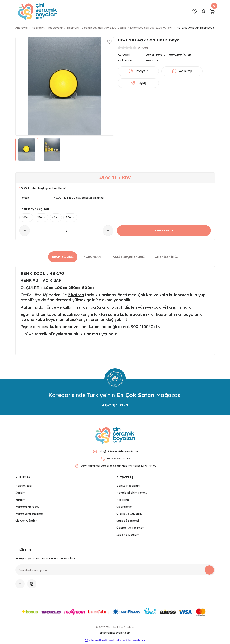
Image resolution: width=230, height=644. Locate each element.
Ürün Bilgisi (63, 257)
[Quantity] (66, 231)
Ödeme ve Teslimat (130, 528)
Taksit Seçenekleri (128, 257)
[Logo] (38, 12)
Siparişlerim (124, 507)
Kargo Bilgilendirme (29, 514)
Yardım (20, 500)
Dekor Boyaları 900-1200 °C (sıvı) (171, 54)
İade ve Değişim (128, 535)
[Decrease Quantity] (25, 231)
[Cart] (212, 12)
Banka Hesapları (128, 486)
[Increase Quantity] (108, 231)
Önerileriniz (166, 257)
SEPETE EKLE (164, 231)
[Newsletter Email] (115, 571)
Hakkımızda (23, 486)
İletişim (20, 493)
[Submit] (209, 571)
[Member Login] (203, 12)
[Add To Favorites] (109, 42)
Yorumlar (92, 257)
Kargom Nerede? (27, 507)
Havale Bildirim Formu (132, 493)
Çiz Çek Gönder (26, 521)
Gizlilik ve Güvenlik (129, 514)
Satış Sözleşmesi (128, 521)
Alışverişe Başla (115, 405)
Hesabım (123, 500)
